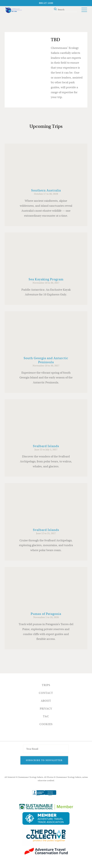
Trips (46, 685)
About (46, 701)
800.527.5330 (46, 3)
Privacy (46, 709)
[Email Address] (46, 749)
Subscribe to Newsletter (44, 760)
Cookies (46, 724)
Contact (46, 693)
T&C (46, 716)
